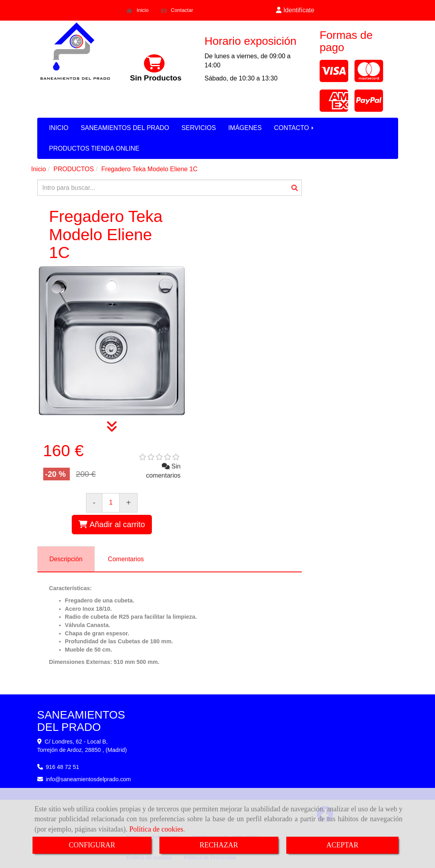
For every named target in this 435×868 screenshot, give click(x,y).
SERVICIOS (199, 128)
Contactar (177, 10)
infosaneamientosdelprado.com (89, 779)
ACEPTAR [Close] (342, 845)
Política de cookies (156, 829)
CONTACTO (294, 128)
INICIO (59, 128)
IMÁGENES (245, 128)
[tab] (66, 559)
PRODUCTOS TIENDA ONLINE (94, 148)
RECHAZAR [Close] (219, 845)
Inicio (137, 10)
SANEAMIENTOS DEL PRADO (125, 128)
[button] (295, 11)
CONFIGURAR (92, 845)
